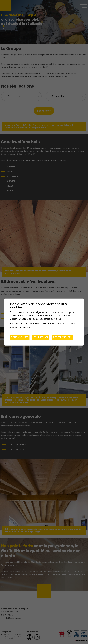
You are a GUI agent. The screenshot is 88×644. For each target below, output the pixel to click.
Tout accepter (20, 337)
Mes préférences (62, 337)
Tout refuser (41, 337)
